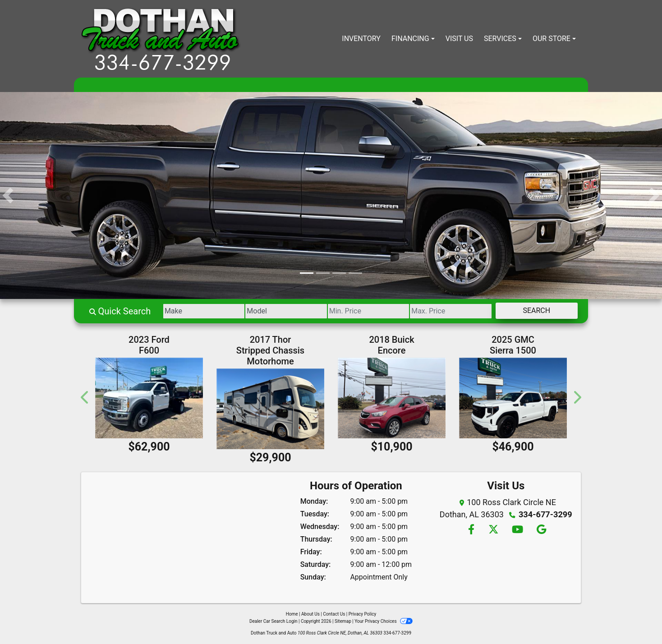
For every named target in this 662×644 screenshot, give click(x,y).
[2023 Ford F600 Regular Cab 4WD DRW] (149, 398)
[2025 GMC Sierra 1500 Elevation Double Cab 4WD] (513, 398)
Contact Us (334, 614)
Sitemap (343, 621)
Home (292, 614)
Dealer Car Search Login (274, 621)
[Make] (195, 311)
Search (536, 310)
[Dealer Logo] (161, 39)
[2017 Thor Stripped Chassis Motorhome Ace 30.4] (270, 409)
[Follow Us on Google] (540, 530)
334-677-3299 (545, 514)
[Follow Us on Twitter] (493, 530)
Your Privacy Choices (384, 621)
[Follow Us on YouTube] (517, 530)
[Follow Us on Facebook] (471, 530)
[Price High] (448, 311)
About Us (310, 614)
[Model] (279, 311)
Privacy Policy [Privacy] (363, 614)
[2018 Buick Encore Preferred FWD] (392, 398)
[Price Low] (364, 311)
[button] (8, 195)
